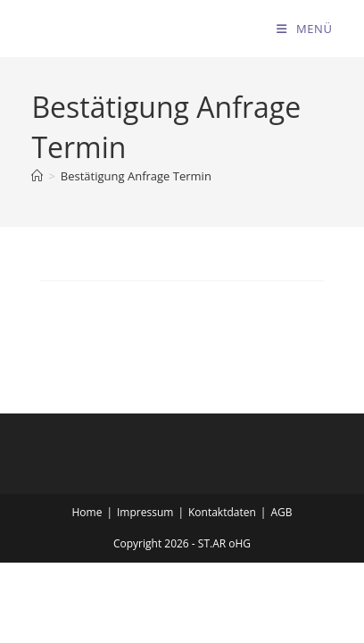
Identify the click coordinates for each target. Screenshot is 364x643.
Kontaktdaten (222, 512)
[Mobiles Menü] (304, 29)
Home (87, 512)
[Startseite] (37, 176)
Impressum (145, 512)
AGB (281, 512)
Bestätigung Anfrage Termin (136, 176)
